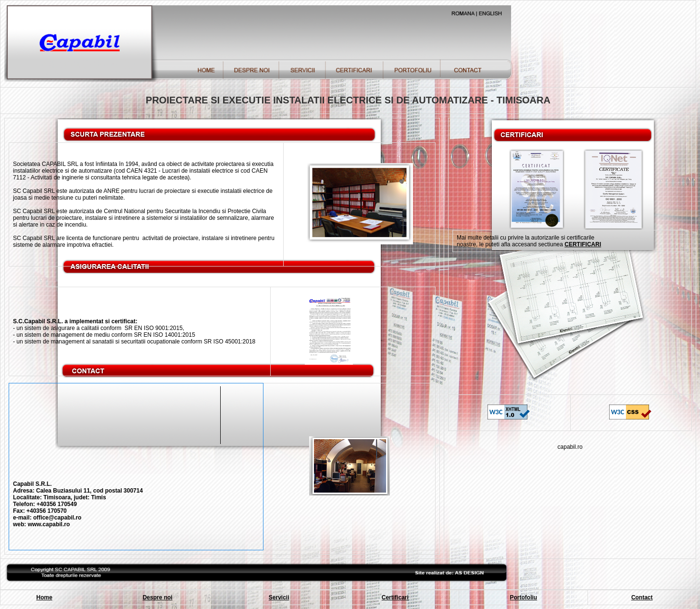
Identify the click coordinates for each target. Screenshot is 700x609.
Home (44, 597)
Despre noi (158, 597)
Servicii (279, 597)
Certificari (395, 597)
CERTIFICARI (583, 244)
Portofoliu (524, 597)
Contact (642, 597)
